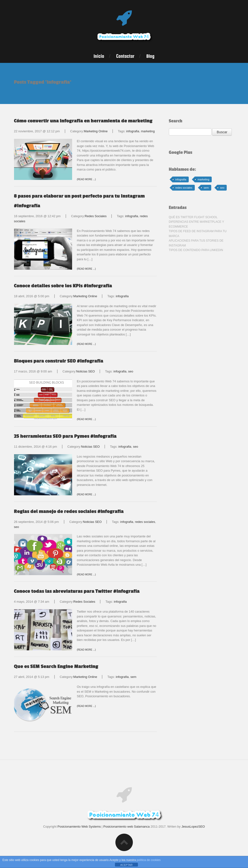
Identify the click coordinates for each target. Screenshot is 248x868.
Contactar (125, 56)
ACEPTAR (126, 865)
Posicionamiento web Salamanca (127, 827)
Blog (150, 56)
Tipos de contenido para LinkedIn (196, 250)
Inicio (99, 56)
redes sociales (145, 522)
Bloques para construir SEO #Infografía (59, 361)
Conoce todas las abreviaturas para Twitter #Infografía (77, 591)
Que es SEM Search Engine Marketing (56, 666)
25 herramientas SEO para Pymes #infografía (65, 436)
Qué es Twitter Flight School (193, 217)
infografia (133, 131)
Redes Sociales (96, 216)
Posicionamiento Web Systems (79, 827)
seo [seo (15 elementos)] (222, 188)
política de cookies (149, 860)
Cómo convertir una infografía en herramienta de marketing (83, 121)
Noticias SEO (86, 371)
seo (131, 371)
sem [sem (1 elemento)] (206, 188)
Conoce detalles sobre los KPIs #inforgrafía (63, 286)
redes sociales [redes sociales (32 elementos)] (184, 188)
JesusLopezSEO (193, 827)
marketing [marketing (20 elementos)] (203, 179)
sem (133, 677)
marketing (148, 131)
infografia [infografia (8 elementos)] (181, 179)
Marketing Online (96, 131)
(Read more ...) (86, 179)
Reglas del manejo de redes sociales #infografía (69, 511)
